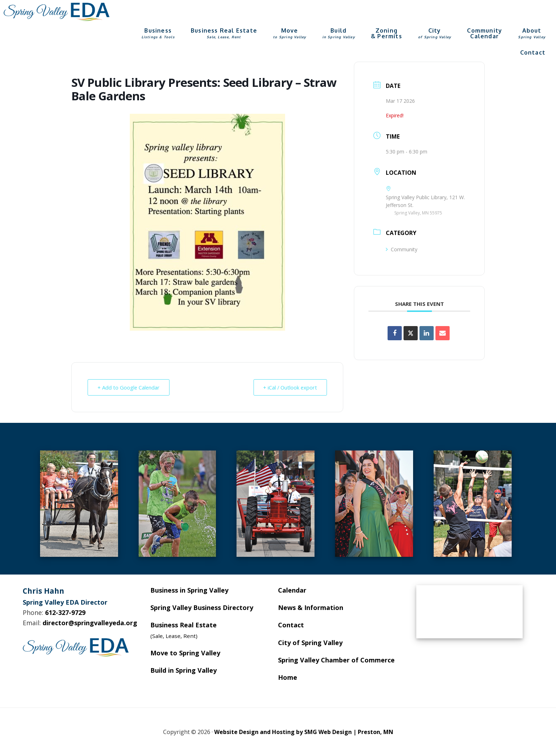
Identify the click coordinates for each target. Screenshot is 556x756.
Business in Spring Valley (189, 590)
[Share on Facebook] (395, 333)
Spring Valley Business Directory (202, 607)
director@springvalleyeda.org (90, 623)
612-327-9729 (65, 612)
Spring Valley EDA (57, 12)
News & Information (311, 607)
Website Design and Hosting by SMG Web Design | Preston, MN (304, 732)
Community (402, 249)
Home (288, 677)
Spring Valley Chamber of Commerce (336, 660)
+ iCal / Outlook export (289, 387)
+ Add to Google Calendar (129, 387)
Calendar (292, 590)
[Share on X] (411, 333)
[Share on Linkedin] (427, 333)
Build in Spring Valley (184, 670)
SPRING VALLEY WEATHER (469, 612)
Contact (291, 625)
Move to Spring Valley (185, 653)
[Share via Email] (443, 333)
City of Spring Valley (310, 643)
